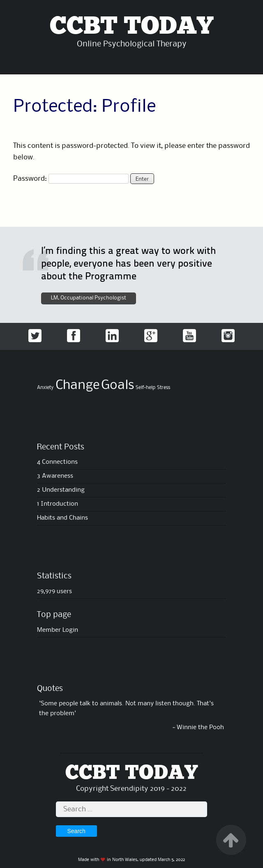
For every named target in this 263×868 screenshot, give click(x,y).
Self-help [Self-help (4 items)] (145, 388)
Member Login (58, 630)
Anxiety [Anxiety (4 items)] (45, 388)
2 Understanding (61, 490)
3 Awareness (55, 476)
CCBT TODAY (131, 27)
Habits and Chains (62, 518)
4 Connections (57, 462)
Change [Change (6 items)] (77, 386)
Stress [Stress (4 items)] (164, 388)
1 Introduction (58, 504)
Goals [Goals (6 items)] (118, 386)
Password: (71, 179)
